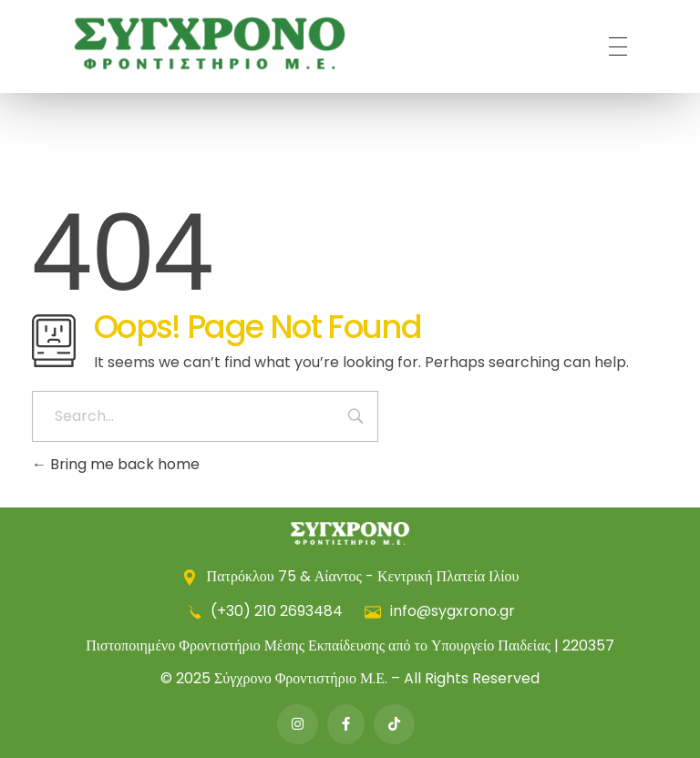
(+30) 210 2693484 (266, 611)
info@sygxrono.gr (440, 611)
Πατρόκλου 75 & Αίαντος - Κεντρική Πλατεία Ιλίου (350, 576)
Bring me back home (116, 464)
